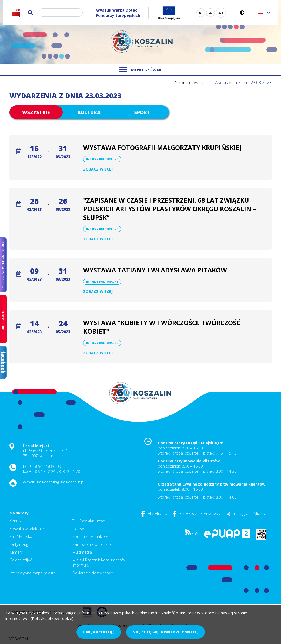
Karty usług (19, 544)
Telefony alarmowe (89, 521)
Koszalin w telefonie (27, 529)
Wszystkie (36, 112)
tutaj (181, 613)
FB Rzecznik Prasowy (196, 513)
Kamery (16, 552)
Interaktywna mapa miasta (33, 573)
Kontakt (16, 521)
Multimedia (82, 552)
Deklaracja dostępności (93, 573)
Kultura (89, 112)
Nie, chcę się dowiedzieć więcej (165, 632)
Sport (142, 112)
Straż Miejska (21, 536)
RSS (192, 533)
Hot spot (80, 529)
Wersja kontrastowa (242, 13)
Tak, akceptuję (99, 632)
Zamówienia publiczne (92, 544)
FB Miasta (154, 513)
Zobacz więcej (98, 169)
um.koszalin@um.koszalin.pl (60, 482)
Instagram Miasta (246, 513)
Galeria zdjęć (21, 560)
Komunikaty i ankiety (90, 536)
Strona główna (189, 83)
